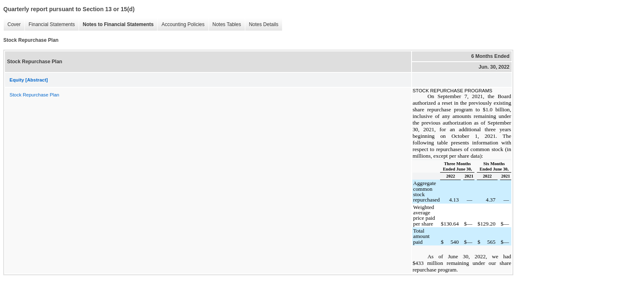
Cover (14, 24)
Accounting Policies (183, 24)
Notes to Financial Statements (118, 24)
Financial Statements (52, 24)
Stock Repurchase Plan (34, 95)
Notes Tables (227, 24)
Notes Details (264, 24)
